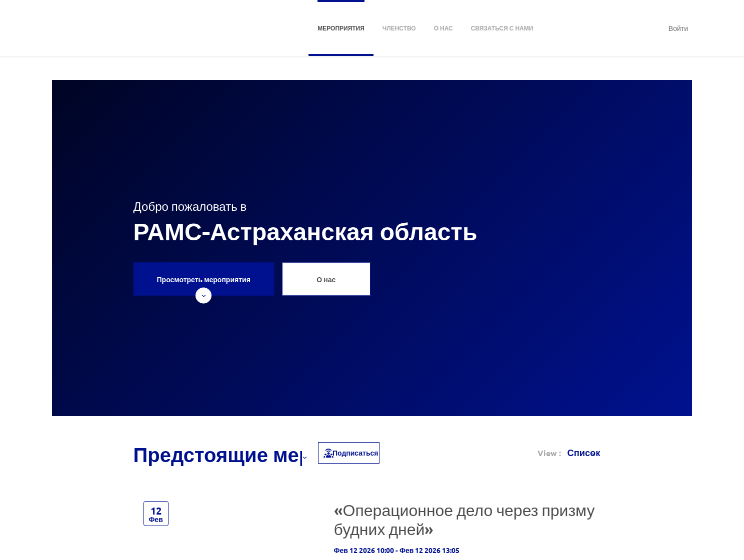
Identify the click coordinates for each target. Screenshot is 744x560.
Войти (678, 28)
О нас (326, 279)
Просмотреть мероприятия (204, 285)
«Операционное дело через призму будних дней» (464, 519)
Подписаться (350, 453)
